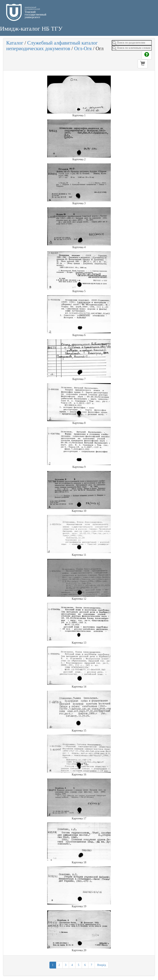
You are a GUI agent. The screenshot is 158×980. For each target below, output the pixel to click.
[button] (143, 64)
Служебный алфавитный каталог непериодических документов (52, 46)
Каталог (15, 43)
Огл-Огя (83, 48)
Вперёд (102, 965)
